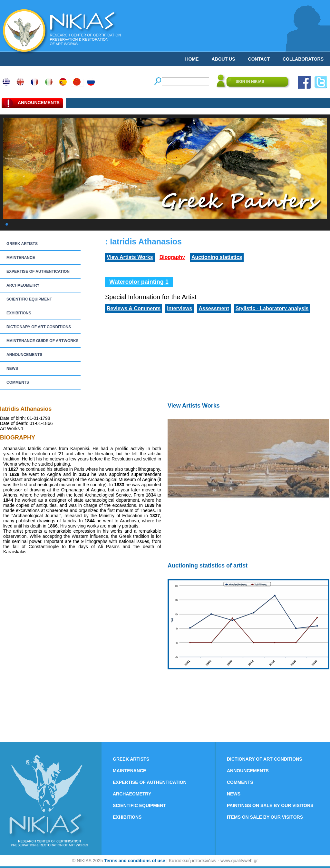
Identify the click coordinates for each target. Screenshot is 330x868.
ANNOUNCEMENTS (24, 355)
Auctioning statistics (217, 257)
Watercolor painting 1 (139, 282)
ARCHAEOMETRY (23, 285)
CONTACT (259, 59)
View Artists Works (130, 257)
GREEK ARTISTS (22, 244)
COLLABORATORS (303, 59)
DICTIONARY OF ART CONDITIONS (39, 327)
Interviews (180, 308)
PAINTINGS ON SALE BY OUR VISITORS (270, 805)
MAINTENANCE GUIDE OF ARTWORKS (43, 341)
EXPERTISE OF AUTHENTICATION (38, 271)
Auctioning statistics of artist (208, 566)
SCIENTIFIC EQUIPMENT (29, 299)
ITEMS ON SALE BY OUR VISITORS (265, 817)
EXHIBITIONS (19, 313)
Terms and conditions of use (135, 861)
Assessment (214, 308)
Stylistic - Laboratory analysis (272, 308)
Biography (172, 257)
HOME (192, 59)
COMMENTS (18, 382)
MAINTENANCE (21, 258)
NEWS (12, 369)
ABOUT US (223, 59)
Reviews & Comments (134, 308)
